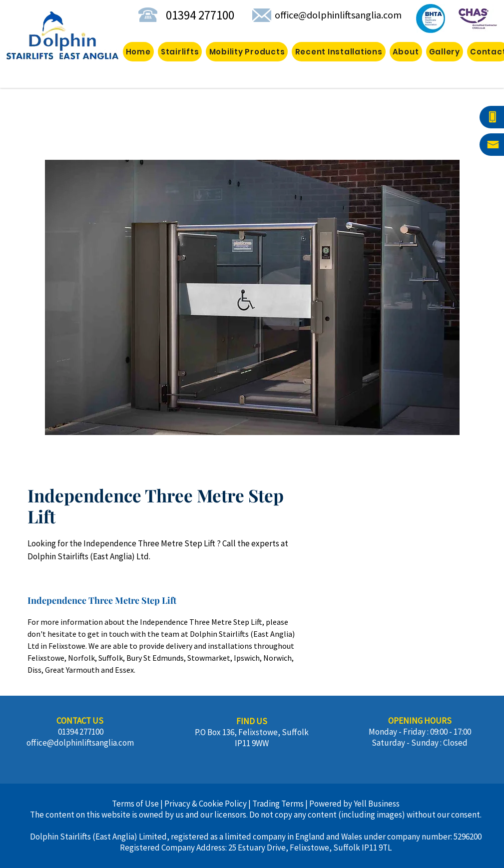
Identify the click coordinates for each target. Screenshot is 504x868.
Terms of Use (135, 804)
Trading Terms (278, 804)
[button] (247, 52)
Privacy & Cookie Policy (206, 804)
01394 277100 (199, 15)
